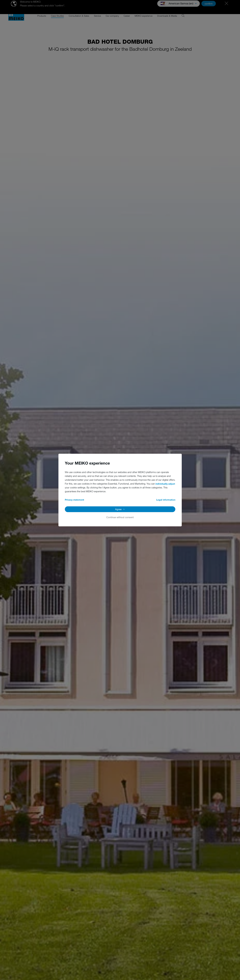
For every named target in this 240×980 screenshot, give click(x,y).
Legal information (166, 500)
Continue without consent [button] (120, 517)
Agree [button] (118, 509)
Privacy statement (74, 500)
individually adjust (165, 484)
